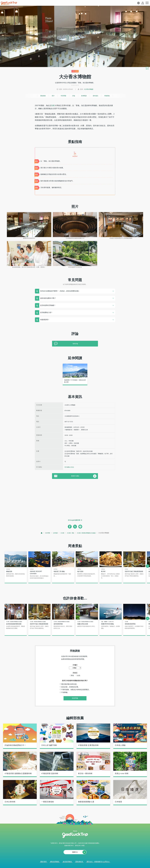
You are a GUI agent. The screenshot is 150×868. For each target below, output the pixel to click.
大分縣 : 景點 (70, 533)
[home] (9, 3)
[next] (148, 566)
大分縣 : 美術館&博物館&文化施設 (89, 533)
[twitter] (75, 527)
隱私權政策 (79, 862)
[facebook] (70, 527)
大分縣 (60, 533)
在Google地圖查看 (74, 520)
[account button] (143, 3)
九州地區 (52, 533)
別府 (53, 106)
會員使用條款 (67, 862)
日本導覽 (44, 533)
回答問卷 (75, 699)
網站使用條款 (55, 862)
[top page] (37, 533)
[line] (80, 527)
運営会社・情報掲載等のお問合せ (98, 862)
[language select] (138, 3)
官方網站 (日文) (69, 467)
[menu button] (147, 3)
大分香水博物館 (89, 89)
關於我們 (44, 862)
